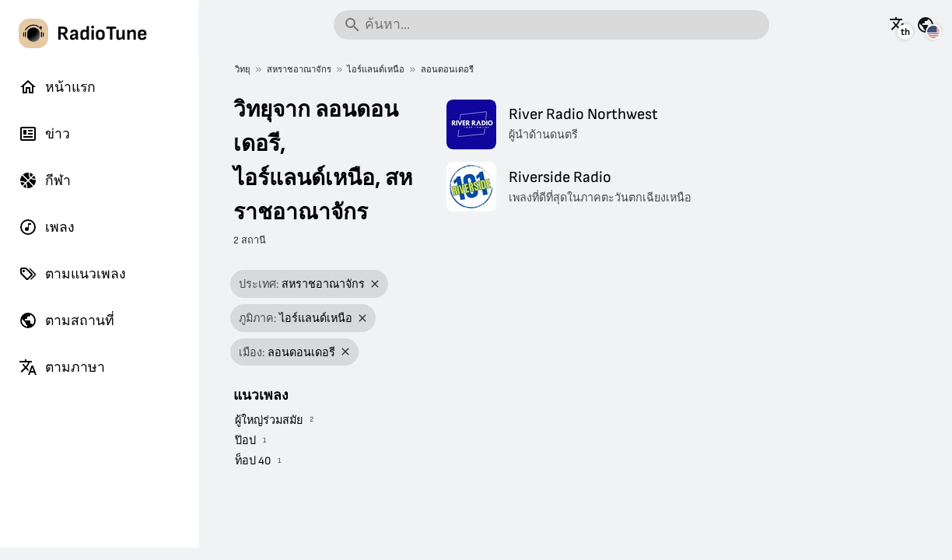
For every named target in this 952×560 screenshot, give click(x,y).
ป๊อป (245, 441)
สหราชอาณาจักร (299, 70)
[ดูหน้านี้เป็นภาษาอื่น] (898, 25)
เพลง (47, 227)
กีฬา (45, 180)
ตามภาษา (62, 367)
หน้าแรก (57, 87)
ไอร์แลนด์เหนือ (376, 70)
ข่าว (44, 134)
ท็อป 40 (253, 461)
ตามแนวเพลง (72, 274)
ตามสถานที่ (66, 320)
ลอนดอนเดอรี (447, 70)
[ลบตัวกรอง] (375, 284)
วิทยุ (243, 70)
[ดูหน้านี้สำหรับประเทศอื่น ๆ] (926, 25)
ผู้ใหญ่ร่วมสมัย (269, 420)
